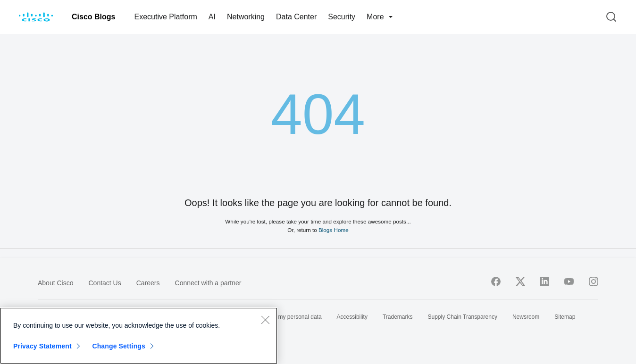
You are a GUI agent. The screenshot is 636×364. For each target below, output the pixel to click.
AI (212, 17)
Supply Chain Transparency (463, 317)
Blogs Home (334, 230)
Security (342, 17)
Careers (148, 283)
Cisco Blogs (93, 17)
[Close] (265, 320)
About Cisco (55, 283)
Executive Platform (165, 17)
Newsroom (526, 317)
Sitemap (565, 317)
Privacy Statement (42, 346)
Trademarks (398, 317)
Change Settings (119, 346)
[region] (139, 336)
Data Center (296, 17)
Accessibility (352, 317)
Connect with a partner (208, 283)
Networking (246, 17)
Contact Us (105, 283)
